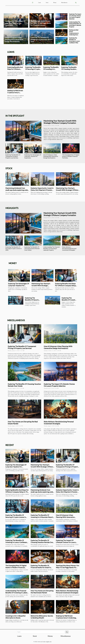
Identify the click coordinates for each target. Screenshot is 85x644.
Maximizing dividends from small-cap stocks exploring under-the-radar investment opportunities (17, 191)
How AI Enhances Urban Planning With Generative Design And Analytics (14, 39)
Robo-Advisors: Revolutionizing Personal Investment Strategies (69, 249)
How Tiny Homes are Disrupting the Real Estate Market (42, 592)
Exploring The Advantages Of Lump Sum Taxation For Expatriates (15, 23)
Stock (47, 3)
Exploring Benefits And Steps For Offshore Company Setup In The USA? (15, 70)
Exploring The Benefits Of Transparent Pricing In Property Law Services (13, 156)
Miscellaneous (64, 3)
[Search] (41, 632)
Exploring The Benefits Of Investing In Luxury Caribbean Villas (74, 40)
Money (55, 3)
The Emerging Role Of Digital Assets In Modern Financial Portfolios (71, 156)
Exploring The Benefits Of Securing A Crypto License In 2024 (33, 69)
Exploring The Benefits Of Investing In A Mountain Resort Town (41, 39)
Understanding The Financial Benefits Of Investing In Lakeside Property (75, 24)
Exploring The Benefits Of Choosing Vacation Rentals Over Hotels (69, 69)
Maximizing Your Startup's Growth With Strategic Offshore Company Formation (60, 122)
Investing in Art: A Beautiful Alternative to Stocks (15, 617)
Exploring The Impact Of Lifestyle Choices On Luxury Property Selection (75, 16)
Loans (40, 3)
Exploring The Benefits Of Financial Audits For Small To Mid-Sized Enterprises (41, 568)
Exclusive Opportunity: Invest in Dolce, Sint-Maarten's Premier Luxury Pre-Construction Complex (42, 191)
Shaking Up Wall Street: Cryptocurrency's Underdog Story (74, 32)
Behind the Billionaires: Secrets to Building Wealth (42, 617)
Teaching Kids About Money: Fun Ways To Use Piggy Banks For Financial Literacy (41, 23)
